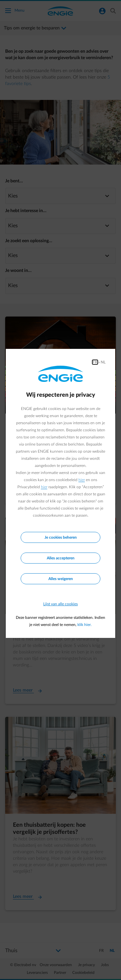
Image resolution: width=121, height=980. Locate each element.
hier (82, 480)
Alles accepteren (61, 558)
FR (95, 362)
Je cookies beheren (61, 537)
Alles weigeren (61, 579)
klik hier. (85, 625)
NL (103, 362)
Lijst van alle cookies (60, 604)
